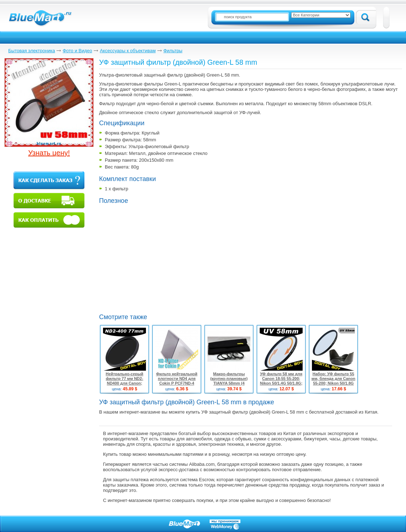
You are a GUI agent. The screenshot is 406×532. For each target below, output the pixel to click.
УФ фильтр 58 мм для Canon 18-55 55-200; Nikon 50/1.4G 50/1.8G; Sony (281, 381)
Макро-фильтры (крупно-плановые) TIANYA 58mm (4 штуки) (229, 381)
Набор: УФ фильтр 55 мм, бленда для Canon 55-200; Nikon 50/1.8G (333, 379)
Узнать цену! (49, 153)
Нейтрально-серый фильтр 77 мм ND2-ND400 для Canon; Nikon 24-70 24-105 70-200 (124, 383)
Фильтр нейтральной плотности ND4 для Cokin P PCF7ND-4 (177, 379)
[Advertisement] (159, 258)
